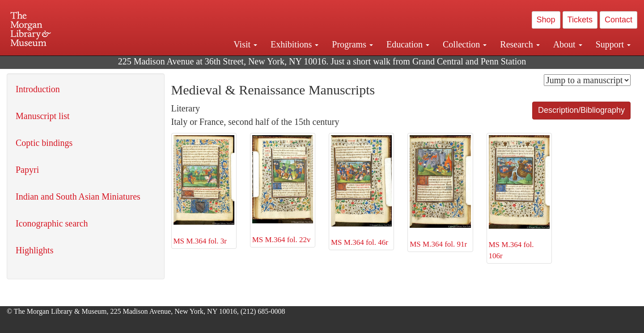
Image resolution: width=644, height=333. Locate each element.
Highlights (34, 250)
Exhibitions (294, 44)
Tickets (580, 20)
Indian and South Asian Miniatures (78, 196)
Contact (619, 20)
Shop (546, 20)
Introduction (38, 89)
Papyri (27, 170)
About (568, 44)
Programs (352, 44)
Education (408, 44)
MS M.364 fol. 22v (283, 190)
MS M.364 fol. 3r (204, 190)
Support (613, 44)
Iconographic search (52, 223)
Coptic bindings (44, 143)
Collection (465, 44)
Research (520, 44)
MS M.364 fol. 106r (519, 198)
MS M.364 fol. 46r (361, 191)
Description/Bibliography (581, 110)
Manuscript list (43, 116)
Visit (245, 44)
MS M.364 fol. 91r (440, 192)
